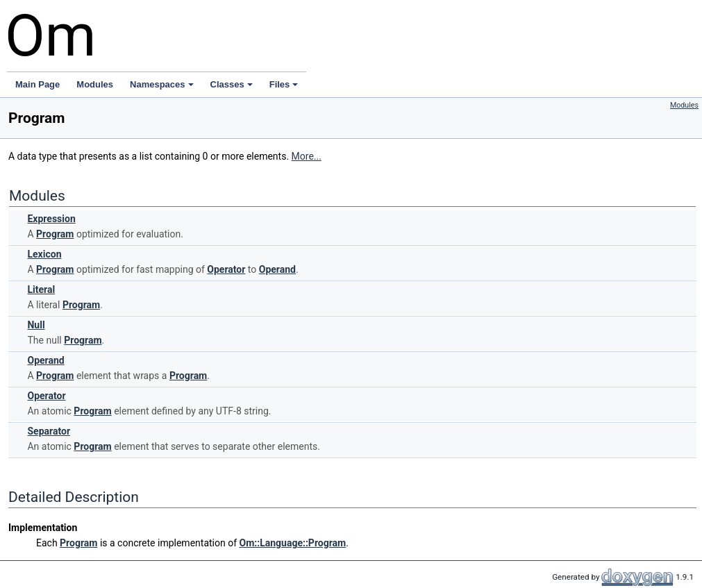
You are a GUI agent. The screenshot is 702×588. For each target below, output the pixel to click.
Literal (41, 289)
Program (55, 234)
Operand (277, 269)
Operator (226, 269)
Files (284, 84)
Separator (49, 431)
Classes (232, 84)
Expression (51, 219)
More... (307, 156)
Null (36, 325)
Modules (95, 84)
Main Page (37, 84)
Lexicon (44, 254)
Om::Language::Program (293, 543)
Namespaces (162, 84)
